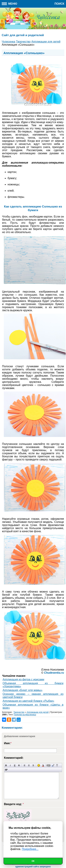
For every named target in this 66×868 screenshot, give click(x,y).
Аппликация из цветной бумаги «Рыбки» (28, 701)
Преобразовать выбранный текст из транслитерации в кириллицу (57, 765)
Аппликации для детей (38, 712)
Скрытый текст (49, 765)
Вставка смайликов (39, 765)
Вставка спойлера (6, 770)
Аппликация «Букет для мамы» (22, 690)
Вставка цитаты (53, 765)
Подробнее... (30, 849)
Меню (9, 4)
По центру (29, 765)
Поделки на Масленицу (25, 715)
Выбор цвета (43, 765)
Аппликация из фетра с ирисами (23, 679)
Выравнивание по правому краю (33, 765)
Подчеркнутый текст (15, 765)
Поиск (59, 4)
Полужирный (6, 765)
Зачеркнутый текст (19, 765)
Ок (33, 861)
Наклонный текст (10, 765)
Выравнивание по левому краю (25, 765)
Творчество (19, 712)
